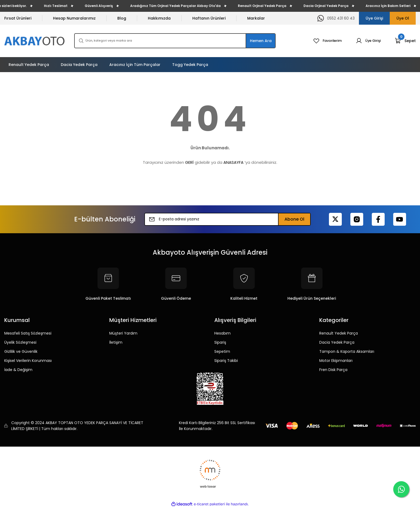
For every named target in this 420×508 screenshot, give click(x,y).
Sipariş (220, 342)
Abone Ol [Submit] (294, 219)
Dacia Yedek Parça (337, 342)
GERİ (189, 162)
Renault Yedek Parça (339, 333)
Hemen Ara (261, 41)
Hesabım (222, 333)
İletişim (116, 342)
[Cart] (405, 41)
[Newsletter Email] (228, 219)
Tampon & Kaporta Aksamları (347, 351)
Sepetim (222, 351)
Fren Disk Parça (333, 370)
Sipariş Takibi (226, 361)
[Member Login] (367, 41)
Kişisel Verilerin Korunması (28, 361)
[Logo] (35, 41)
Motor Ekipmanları (336, 361)
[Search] (175, 41)
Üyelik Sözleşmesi (20, 342)
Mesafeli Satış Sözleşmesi (28, 333)
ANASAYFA (233, 162)
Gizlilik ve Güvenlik (21, 351)
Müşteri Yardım (123, 333)
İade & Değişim (18, 370)
